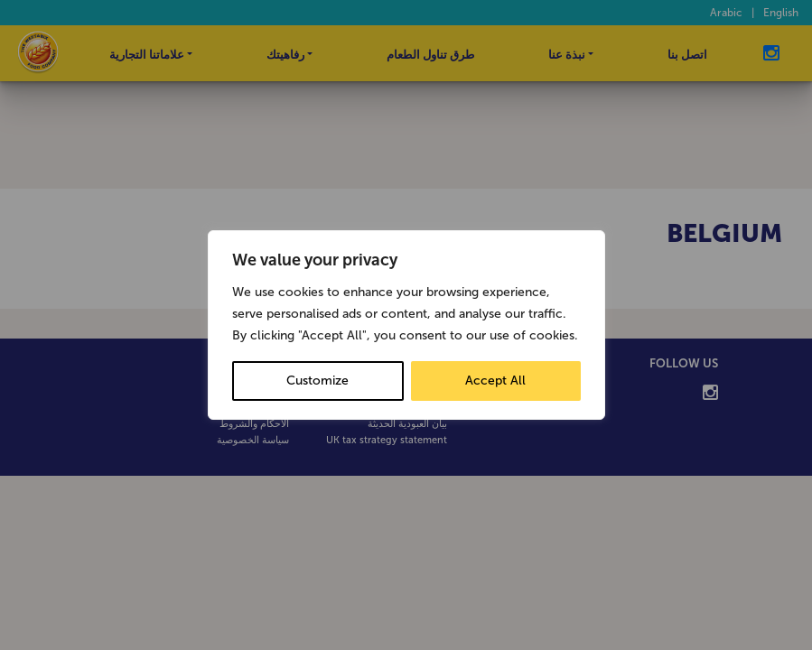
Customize (317, 381)
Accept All (495, 381)
